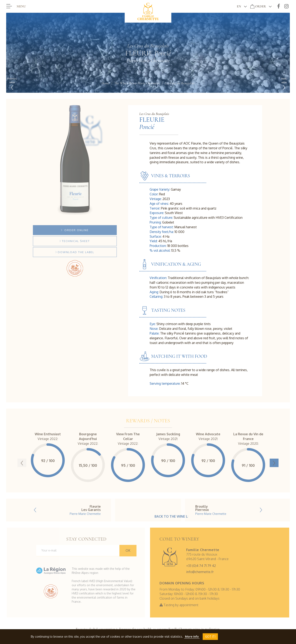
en (239, 6)
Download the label (75, 252)
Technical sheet (75, 241)
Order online (75, 230)
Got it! (210, 636)
